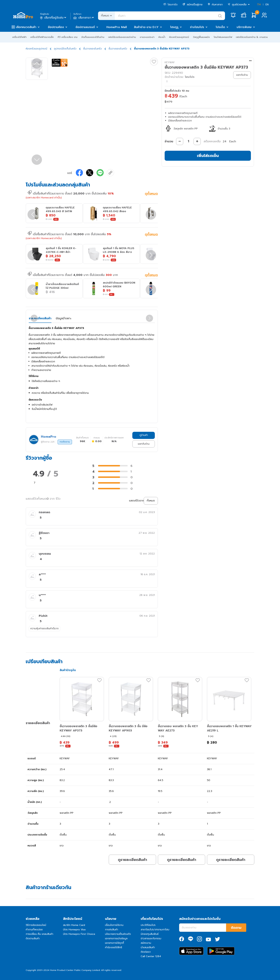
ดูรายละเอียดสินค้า (132, 860)
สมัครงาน (146, 943)
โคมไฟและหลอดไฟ (223, 37)
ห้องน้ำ (162, 37)
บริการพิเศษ (244, 27)
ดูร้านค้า (144, 435)
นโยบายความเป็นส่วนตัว (118, 934)
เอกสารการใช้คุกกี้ (114, 943)
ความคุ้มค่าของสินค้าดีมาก (44, 628)
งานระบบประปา (147, 37)
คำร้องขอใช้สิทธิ (114, 947)
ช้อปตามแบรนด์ (85, 27)
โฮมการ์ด (171, 5)
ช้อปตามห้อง (56, 27)
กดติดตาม (65, 442)
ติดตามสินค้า (33, 938)
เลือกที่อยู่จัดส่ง (53, 18)
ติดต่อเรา (146, 952)
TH (259, 5)
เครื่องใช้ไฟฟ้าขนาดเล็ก (42, 37)
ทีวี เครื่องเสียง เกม (68, 37)
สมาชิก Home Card (74, 925)
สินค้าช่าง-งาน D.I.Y (146, 27)
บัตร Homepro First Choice (79, 934)
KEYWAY (170, 62)
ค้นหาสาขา (215, 5)
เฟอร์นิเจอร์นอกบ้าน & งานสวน (252, 37)
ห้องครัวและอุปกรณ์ (179, 37)
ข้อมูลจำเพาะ (63, 318)
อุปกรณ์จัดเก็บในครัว (65, 49)
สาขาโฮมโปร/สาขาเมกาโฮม (155, 930)
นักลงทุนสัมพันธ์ (150, 934)
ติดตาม (236, 928)
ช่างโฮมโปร (197, 27)
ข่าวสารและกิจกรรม (151, 938)
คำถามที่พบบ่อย (34, 930)
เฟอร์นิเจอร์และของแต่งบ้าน (122, 37)
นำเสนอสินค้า (148, 947)
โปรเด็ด (220, 27)
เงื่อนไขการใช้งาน (114, 925)
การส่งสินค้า (112, 930)
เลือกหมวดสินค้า (26, 27)
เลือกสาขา (84, 18)
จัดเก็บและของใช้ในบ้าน (93, 37)
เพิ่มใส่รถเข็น (208, 156)
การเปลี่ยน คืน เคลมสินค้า (39, 934)
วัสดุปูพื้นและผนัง (201, 37)
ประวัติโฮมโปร (148, 925)
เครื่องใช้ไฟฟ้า (19, 37)
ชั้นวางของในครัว (92, 49)
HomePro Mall (117, 27)
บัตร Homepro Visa (74, 930)
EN (267, 5)
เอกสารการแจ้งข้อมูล (116, 938)
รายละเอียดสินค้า (40, 318)
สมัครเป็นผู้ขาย (193, 5)
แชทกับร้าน (144, 444)
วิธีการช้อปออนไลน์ (36, 925)
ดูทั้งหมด (151, 194)
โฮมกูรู (174, 27)
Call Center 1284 (151, 956)
